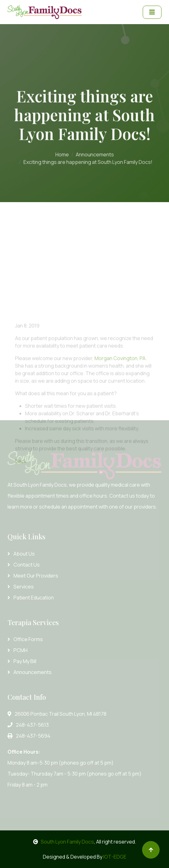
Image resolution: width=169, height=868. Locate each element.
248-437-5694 (29, 736)
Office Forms (25, 639)
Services (21, 587)
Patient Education (31, 598)
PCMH (18, 650)
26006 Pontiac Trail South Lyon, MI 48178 (57, 714)
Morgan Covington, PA (120, 387)
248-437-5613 (28, 725)
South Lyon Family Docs (64, 842)
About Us (21, 554)
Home (62, 153)
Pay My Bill (22, 661)
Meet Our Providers (33, 576)
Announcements (95, 153)
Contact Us (24, 565)
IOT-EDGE (115, 857)
